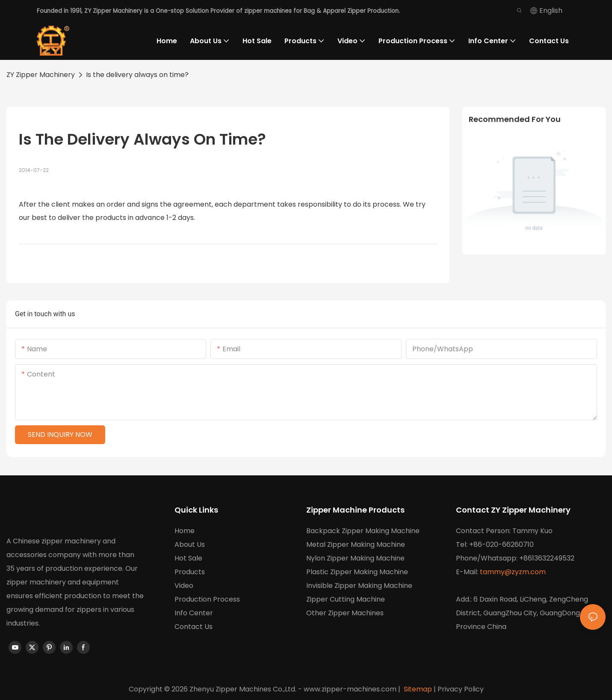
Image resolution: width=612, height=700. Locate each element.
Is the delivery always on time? (137, 75)
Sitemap (417, 689)
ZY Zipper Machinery (41, 75)
